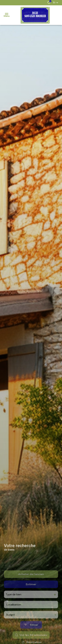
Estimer (31, 594)
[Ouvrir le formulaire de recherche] (31, 635)
